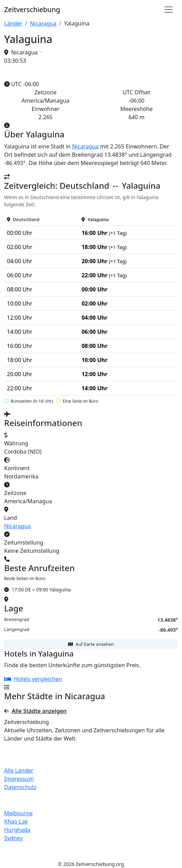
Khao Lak (16, 821)
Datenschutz (20, 787)
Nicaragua (43, 23)
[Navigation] (169, 10)
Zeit (32, 9)
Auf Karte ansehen (91, 644)
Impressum (19, 779)
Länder (13, 23)
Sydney (13, 838)
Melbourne (18, 813)
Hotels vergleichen (33, 679)
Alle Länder (19, 771)
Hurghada (17, 830)
